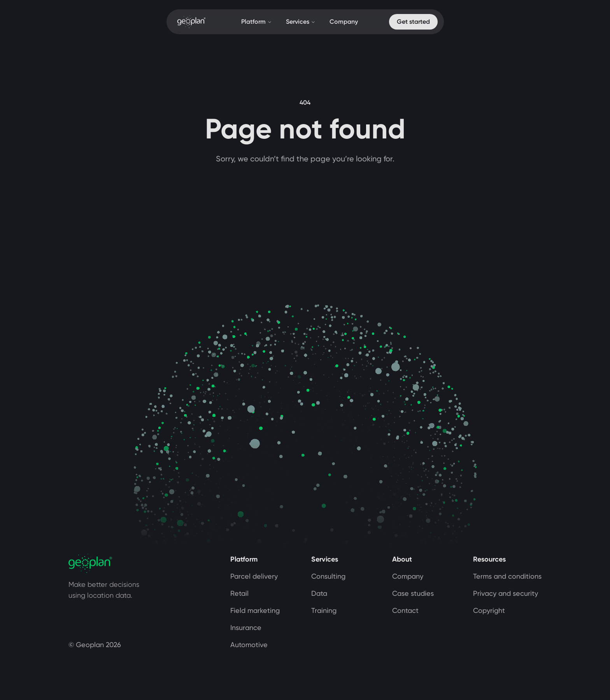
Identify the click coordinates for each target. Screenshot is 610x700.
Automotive (249, 645)
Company (344, 22)
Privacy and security (506, 593)
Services (301, 22)
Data (319, 593)
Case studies (413, 593)
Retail (239, 593)
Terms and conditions (507, 576)
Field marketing (255, 610)
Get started (413, 22)
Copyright (489, 610)
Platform (257, 22)
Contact (405, 610)
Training (324, 610)
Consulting (328, 576)
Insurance (246, 627)
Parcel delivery (254, 576)
